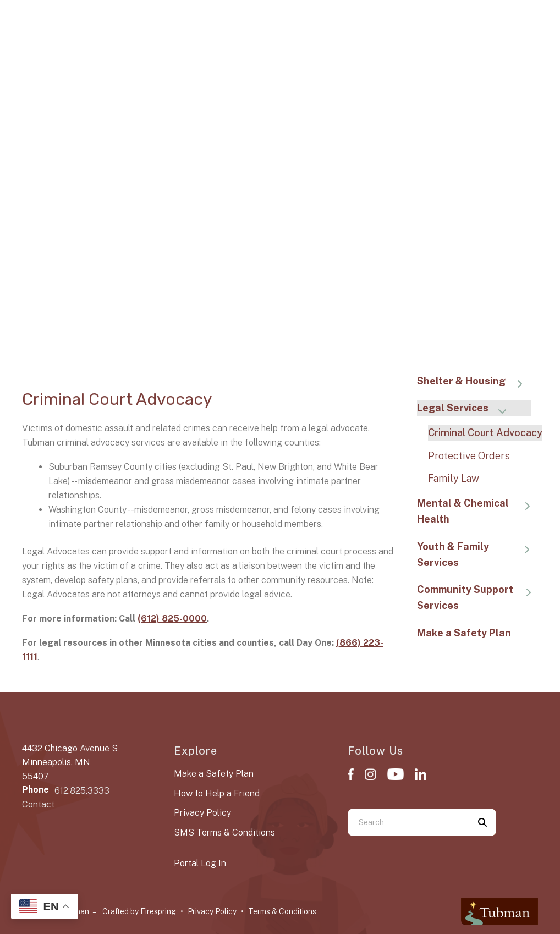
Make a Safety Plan (464, 633)
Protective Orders (469, 456)
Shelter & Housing (475, 382)
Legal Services (466, 409)
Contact (38, 804)
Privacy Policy (202, 813)
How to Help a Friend (217, 793)
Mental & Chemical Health (477, 511)
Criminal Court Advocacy (485, 433)
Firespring (158, 911)
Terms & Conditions (282, 911)
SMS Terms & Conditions (224, 833)
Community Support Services (477, 597)
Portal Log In (200, 863)
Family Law (454, 478)
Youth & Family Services (477, 554)
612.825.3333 (82, 791)
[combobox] (408, 822)
